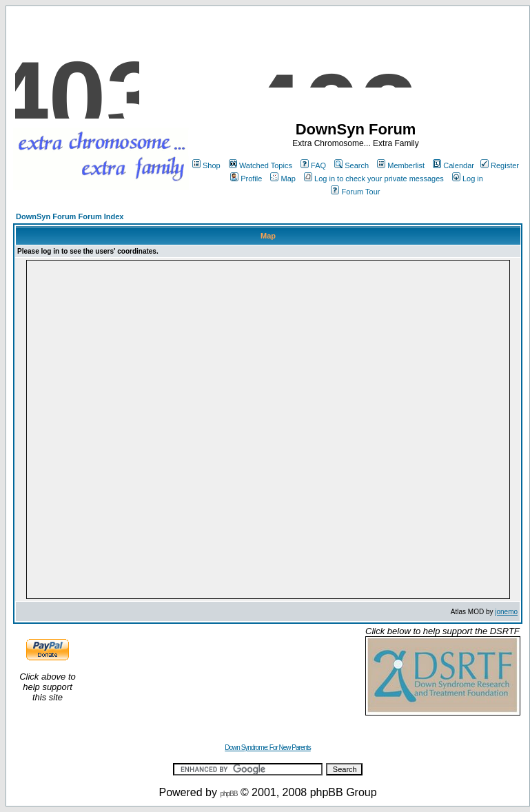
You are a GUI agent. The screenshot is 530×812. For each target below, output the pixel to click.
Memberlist (401, 165)
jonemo (506, 612)
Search (351, 165)
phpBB (228, 794)
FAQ (313, 165)
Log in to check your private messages (374, 179)
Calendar (453, 165)
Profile (246, 179)
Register (500, 165)
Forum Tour (355, 192)
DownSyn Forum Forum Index (70, 216)
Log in (468, 179)
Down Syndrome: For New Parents (268, 748)
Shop (206, 165)
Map (283, 179)
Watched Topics (261, 165)
